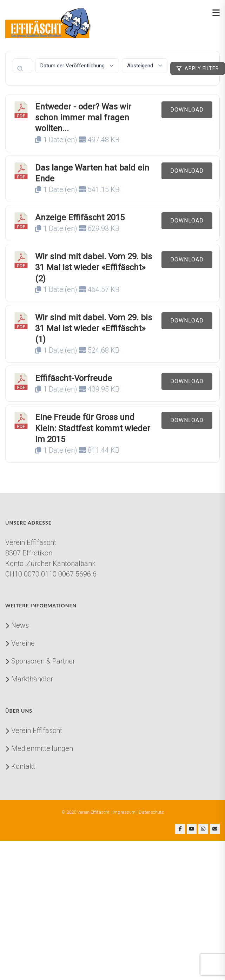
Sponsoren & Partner (43, 661)
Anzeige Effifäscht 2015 (80, 218)
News (20, 625)
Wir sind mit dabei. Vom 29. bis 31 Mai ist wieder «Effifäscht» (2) (94, 267)
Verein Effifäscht (37, 731)
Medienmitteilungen (42, 748)
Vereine (23, 643)
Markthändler (32, 679)
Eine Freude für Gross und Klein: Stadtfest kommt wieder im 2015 (93, 428)
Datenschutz (151, 812)
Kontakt (23, 766)
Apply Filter (198, 68)
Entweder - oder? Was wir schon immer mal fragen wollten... (83, 118)
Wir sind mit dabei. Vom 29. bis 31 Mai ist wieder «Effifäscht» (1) (94, 328)
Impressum (124, 812)
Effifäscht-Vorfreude (74, 378)
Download (187, 110)
